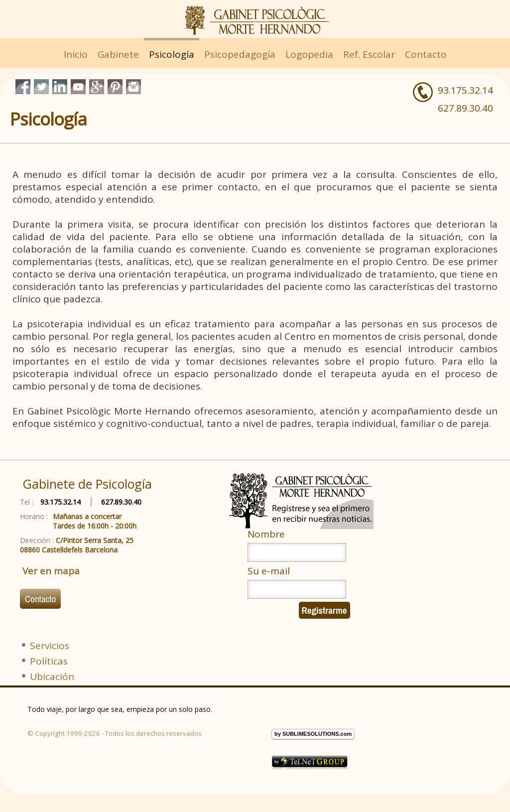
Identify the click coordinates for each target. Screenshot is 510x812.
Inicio (76, 54)
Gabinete (118, 54)
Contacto (426, 54)
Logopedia (309, 54)
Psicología (172, 54)
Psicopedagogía (240, 54)
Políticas (49, 661)
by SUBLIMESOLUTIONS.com (313, 734)
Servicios (50, 646)
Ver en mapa (51, 571)
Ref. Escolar (369, 54)
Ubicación (52, 677)
